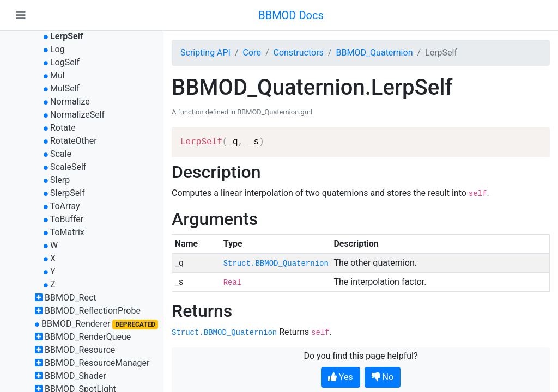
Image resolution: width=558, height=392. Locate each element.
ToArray (65, 206)
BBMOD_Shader (75, 376)
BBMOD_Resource (80, 350)
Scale (61, 154)
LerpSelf (67, 36)
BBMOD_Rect (71, 298)
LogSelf (65, 62)
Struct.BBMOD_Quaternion (276, 264)
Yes (341, 377)
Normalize (70, 102)
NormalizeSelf (77, 115)
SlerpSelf (68, 193)
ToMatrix (67, 232)
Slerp (60, 180)
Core (252, 53)
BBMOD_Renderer (76, 324)
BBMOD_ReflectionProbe (93, 311)
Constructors (298, 53)
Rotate (63, 128)
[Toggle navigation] (21, 15)
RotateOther (74, 141)
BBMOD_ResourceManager (97, 363)
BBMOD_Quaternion (374, 53)
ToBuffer (67, 219)
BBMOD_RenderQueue (88, 337)
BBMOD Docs (291, 15)
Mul (57, 75)
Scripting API (205, 53)
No (383, 377)
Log (57, 49)
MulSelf (65, 88)
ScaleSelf (68, 167)
